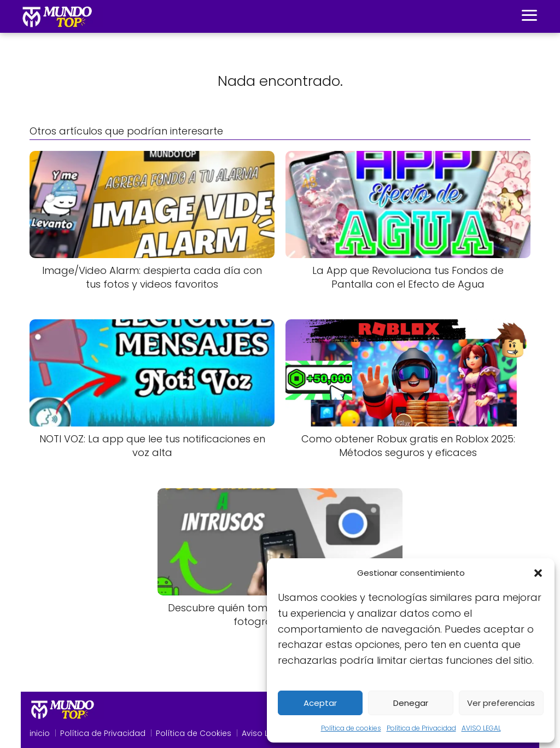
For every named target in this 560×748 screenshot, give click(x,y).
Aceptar (320, 703)
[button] (538, 573)
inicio (40, 733)
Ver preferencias (501, 703)
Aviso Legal (264, 733)
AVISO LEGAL (481, 728)
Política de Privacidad (421, 728)
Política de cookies (351, 728)
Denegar (411, 703)
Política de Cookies (194, 733)
